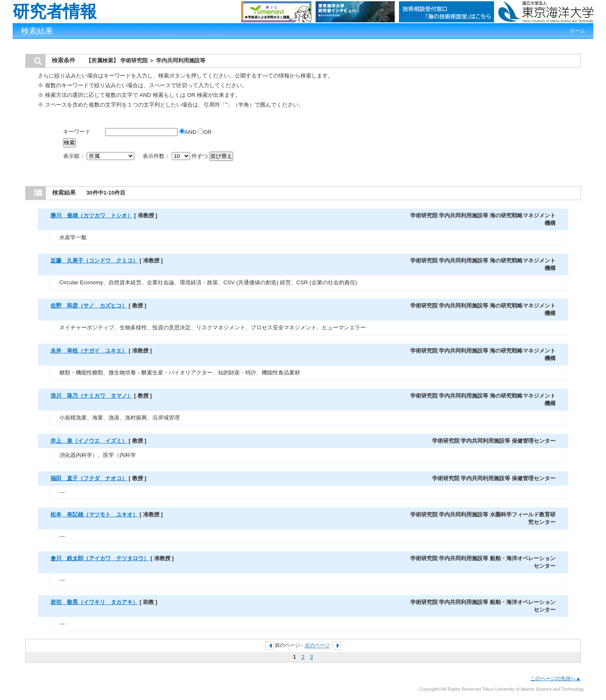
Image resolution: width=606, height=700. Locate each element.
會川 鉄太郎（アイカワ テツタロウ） (100, 558)
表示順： (99, 156)
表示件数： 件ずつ (176, 156)
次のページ (317, 646)
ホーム (577, 31)
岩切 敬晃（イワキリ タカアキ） (94, 602)
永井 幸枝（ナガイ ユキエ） (89, 351)
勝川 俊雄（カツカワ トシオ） (92, 215)
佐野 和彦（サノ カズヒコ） (89, 306)
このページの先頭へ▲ (555, 679)
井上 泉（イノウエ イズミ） (89, 441)
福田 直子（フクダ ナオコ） (89, 478)
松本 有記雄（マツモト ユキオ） (94, 514)
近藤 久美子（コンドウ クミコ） (94, 260)
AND (189, 132)
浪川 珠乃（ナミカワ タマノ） (92, 396)
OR (205, 132)
